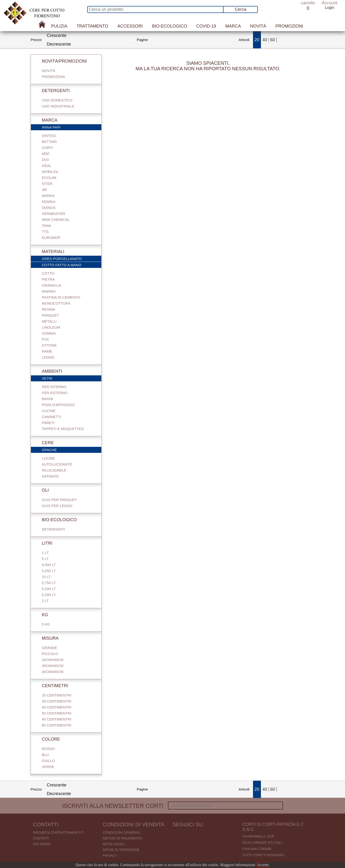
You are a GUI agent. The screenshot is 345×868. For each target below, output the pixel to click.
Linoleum (51, 327)
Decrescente (59, 44)
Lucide (49, 458)
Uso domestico (57, 100)
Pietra (48, 279)
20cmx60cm (53, 660)
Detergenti (52, 91)
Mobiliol (50, 172)
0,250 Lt (49, 571)
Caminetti (52, 417)
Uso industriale (58, 106)
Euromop (51, 238)
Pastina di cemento (61, 297)
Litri (44, 543)
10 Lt (46, 577)
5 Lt (45, 559)
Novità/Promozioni (61, 61)
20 (257, 40)
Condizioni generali (122, 833)
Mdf (46, 154)
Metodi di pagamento (122, 838)
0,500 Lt (49, 565)
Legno (48, 357)
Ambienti (49, 371)
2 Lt (45, 601)
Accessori (130, 26)
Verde (48, 767)
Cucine (49, 411)
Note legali (114, 844)
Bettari (49, 142)
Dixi (45, 160)
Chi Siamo (42, 844)
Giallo (48, 761)
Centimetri (52, 686)
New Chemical (56, 220)
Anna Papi (69, 128)
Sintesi (49, 136)
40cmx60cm (53, 672)
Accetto (263, 865)
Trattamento (92, 26)
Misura (47, 638)
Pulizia (59, 26)
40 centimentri (57, 719)
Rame (47, 351)
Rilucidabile (54, 470)
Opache (69, 450)
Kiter (47, 184)
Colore (48, 739)
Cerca (241, 9)
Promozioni (289, 26)
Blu (45, 755)
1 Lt (45, 553)
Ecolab (49, 178)
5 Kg (46, 624)
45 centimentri (57, 707)
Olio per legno (57, 506)
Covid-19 (206, 26)
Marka (48, 196)
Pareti (48, 423)
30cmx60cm (53, 666)
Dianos (49, 208)
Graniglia (52, 285)
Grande (50, 648)
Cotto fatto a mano (69, 265)
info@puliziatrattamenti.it (58, 833)
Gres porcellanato (69, 259)
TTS (45, 232)
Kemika (49, 202)
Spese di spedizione (121, 850)
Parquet (50, 315)
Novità (258, 26)
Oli (42, 490)
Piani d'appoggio (58, 405)
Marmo (49, 291)
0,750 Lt (49, 583)
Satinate (50, 476)
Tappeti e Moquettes (63, 429)
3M (44, 190)
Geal (47, 166)
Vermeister (54, 214)
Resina (49, 309)
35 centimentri (57, 701)
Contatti (41, 838)
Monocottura (56, 303)
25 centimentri (57, 695)
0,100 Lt (49, 589)
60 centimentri (57, 725)
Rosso (48, 749)
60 (273, 40)
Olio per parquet (59, 500)
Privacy (110, 856)
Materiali (50, 252)
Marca (233, 26)
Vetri (69, 379)
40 (265, 40)
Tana (47, 226)
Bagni (48, 399)
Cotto (48, 273)
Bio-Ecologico (169, 26)
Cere (45, 443)
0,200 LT (49, 595)
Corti (47, 148)
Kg (42, 615)
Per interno (54, 387)
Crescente (57, 35)
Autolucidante (57, 464)
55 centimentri (57, 713)
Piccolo (50, 654)
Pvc (46, 339)
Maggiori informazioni (238, 865)
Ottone (49, 345)
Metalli (49, 321)
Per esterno (55, 393)
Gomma (49, 333)
